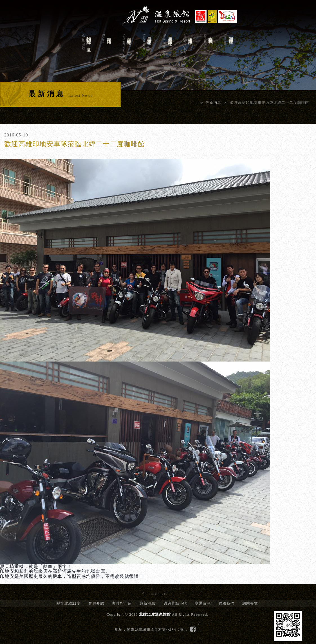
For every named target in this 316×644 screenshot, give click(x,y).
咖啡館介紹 (127, 52)
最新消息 (147, 52)
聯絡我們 (208, 52)
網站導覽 (228, 52)
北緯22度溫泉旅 (158, 14)
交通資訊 (188, 52)
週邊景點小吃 (167, 52)
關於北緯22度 (86, 52)
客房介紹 (106, 52)
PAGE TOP (158, 594)
